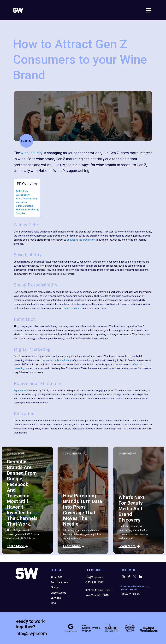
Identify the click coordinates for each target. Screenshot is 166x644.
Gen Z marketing (72, 308)
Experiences (20, 391)
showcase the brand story (81, 240)
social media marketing (58, 360)
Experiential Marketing (27, 210)
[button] (124, 577)
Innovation (21, 202)
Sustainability (23, 195)
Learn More (17, 546)
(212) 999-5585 (94, 582)
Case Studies (58, 593)
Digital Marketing (24, 206)
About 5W (56, 577)
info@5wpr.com (94, 577)
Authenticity (22, 191)
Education (21, 213)
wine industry (32, 153)
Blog (53, 603)
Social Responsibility (26, 199)
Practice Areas (59, 582)
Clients (55, 588)
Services (56, 598)
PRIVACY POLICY (130, 594)
